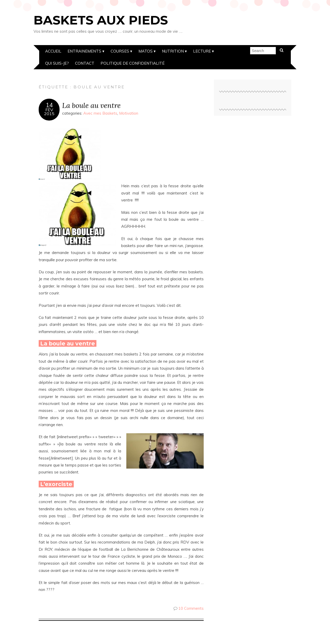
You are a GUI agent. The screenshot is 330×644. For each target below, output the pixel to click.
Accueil (53, 51)
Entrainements (84, 51)
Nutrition (173, 51)
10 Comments (191, 608)
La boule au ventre (91, 105)
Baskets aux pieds (101, 20)
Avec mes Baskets (100, 113)
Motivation (129, 113)
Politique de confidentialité (133, 63)
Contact (85, 63)
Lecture (202, 51)
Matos (146, 51)
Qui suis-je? (57, 63)
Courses (120, 51)
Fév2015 (49, 112)
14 (49, 105)
